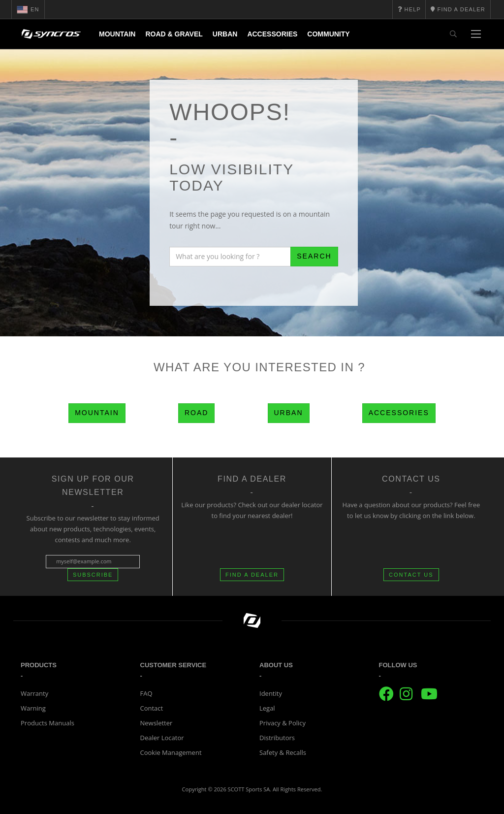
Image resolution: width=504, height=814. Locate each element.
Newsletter (157, 723)
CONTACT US (411, 575)
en (28, 9)
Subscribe (93, 575)
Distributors (277, 738)
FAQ (146, 693)
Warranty (34, 693)
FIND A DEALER (252, 575)
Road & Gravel (174, 34)
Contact (152, 708)
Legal (267, 708)
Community (328, 34)
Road (196, 413)
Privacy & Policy (283, 723)
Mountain (117, 34)
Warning (33, 708)
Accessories (272, 34)
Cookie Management (171, 752)
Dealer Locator (162, 738)
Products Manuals (47, 723)
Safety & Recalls (283, 752)
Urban (225, 34)
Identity (271, 693)
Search (314, 256)
